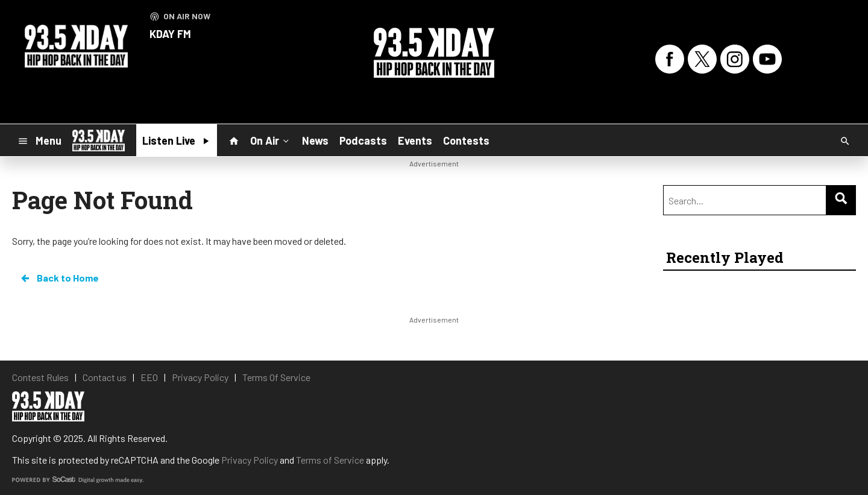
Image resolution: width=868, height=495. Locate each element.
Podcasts (363, 140)
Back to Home (59, 278)
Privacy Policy (250, 460)
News (315, 140)
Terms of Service (330, 460)
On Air (271, 140)
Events (415, 140)
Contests (466, 140)
